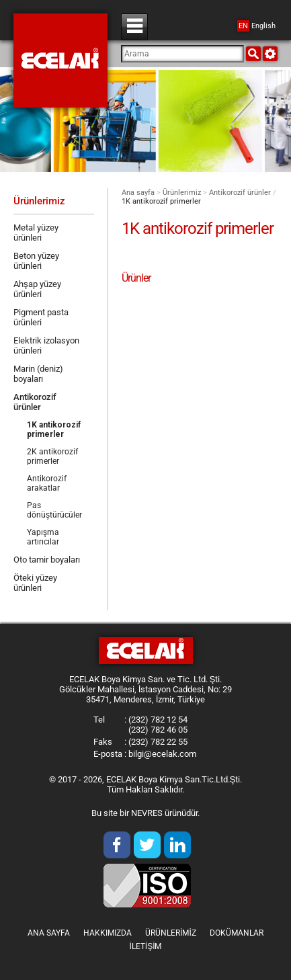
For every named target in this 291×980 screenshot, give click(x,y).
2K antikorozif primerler (52, 456)
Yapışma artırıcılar (43, 537)
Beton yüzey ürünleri (36, 261)
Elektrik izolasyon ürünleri (46, 345)
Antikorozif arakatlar (47, 483)
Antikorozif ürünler (240, 193)
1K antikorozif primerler (54, 430)
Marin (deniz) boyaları (38, 374)
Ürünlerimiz (182, 193)
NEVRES (147, 813)
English (256, 26)
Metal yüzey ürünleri (36, 233)
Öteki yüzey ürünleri (35, 583)
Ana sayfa (138, 193)
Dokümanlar (237, 933)
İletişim (145, 946)
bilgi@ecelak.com (162, 754)
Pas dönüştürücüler (54, 510)
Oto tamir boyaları (47, 560)
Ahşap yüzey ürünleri (37, 289)
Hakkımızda (108, 933)
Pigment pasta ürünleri (41, 317)
